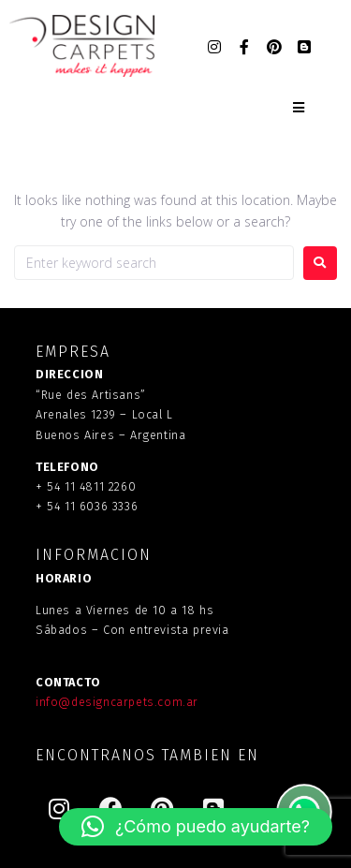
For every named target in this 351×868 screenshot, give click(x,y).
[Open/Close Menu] (299, 108)
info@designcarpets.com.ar (117, 702)
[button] (196, 827)
